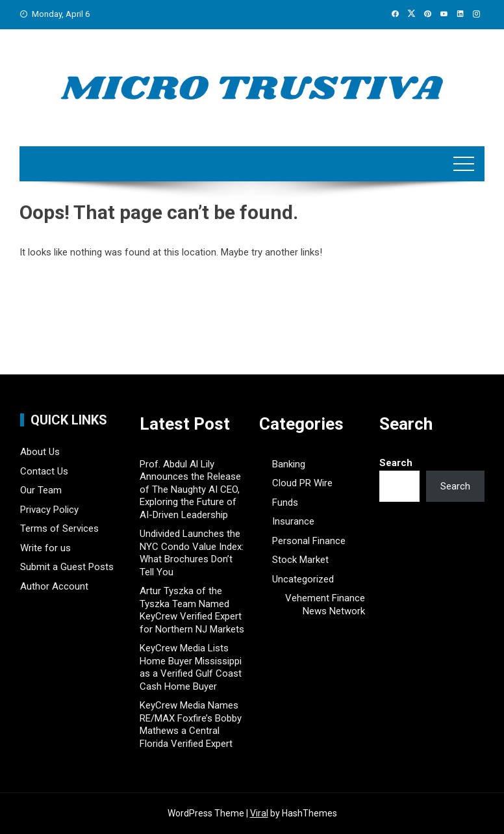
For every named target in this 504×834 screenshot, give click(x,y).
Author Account (54, 586)
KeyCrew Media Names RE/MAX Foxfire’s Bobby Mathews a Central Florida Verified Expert (191, 724)
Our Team (41, 490)
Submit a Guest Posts (67, 567)
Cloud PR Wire (302, 483)
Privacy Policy (49, 510)
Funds (285, 502)
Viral (259, 813)
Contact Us (44, 471)
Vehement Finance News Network (325, 605)
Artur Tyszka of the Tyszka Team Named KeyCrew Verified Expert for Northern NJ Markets (192, 610)
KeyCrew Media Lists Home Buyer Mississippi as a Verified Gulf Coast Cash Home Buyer (191, 667)
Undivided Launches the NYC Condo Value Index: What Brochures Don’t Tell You (192, 553)
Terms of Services (59, 528)
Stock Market (300, 560)
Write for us (45, 548)
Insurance (293, 521)
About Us (40, 452)
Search (396, 463)
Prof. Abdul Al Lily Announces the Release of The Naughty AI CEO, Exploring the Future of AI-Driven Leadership (190, 489)
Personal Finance (309, 541)
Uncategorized (303, 579)
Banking (289, 464)
